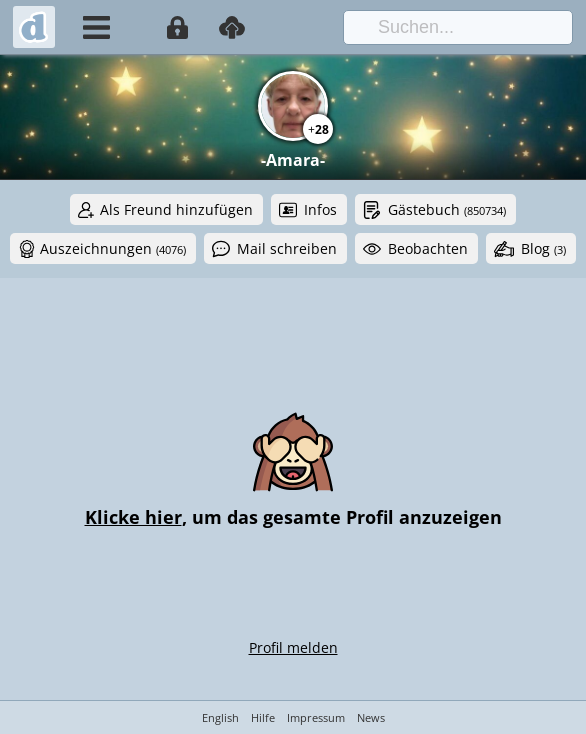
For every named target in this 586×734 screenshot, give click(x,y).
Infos (320, 209)
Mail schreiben (287, 248)
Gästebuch (447, 209)
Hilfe (263, 717)
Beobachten (428, 248)
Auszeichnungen (113, 248)
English (220, 717)
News (371, 717)
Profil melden (293, 647)
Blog (543, 248)
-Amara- (293, 160)
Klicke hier (133, 517)
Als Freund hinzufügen (176, 209)
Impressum (316, 717)
